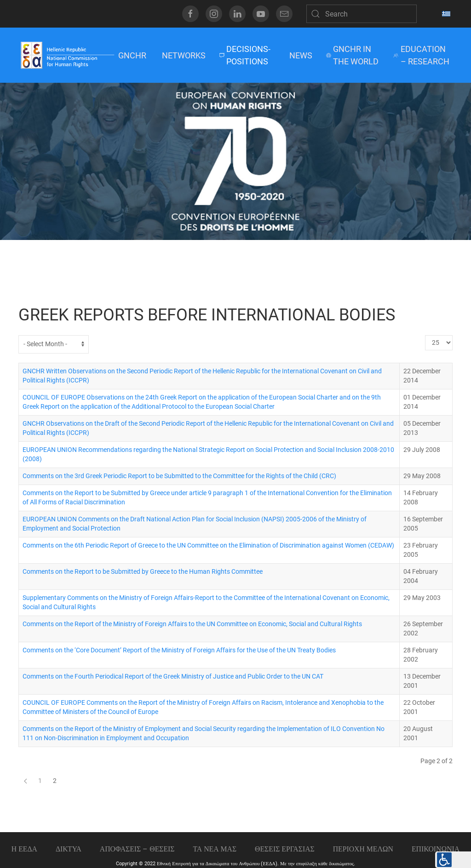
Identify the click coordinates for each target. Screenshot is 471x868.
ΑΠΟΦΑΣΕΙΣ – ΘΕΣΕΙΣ (137, 849)
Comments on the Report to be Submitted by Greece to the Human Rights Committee (143, 572)
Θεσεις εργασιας (285, 849)
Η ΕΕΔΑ (24, 849)
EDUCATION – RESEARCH (421, 55)
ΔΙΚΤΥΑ (69, 849)
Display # (425, 335)
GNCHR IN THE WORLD (352, 55)
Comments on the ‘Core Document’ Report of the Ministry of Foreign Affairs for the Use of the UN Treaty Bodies (179, 650)
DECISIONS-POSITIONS (245, 55)
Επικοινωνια (436, 849)
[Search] (362, 14)
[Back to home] (67, 55)
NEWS (301, 55)
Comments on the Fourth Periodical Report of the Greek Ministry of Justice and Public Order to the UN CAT (173, 677)
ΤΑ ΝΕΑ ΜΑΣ (215, 849)
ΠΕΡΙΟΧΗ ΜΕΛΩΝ (363, 849)
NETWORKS (184, 55)
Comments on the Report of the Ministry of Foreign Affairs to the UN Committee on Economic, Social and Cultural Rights (192, 624)
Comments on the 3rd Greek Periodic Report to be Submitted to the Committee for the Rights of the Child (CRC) (179, 476)
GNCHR (132, 55)
